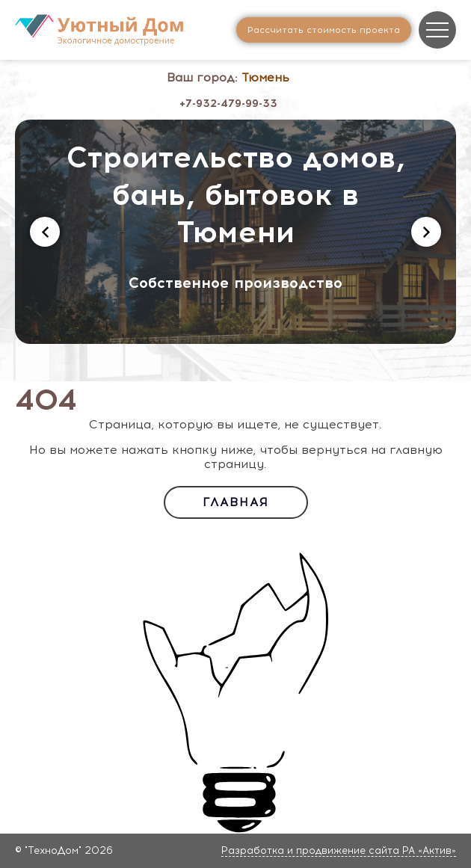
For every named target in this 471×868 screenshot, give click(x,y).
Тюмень (265, 77)
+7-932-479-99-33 (228, 104)
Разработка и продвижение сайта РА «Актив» (339, 850)
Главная (236, 502)
